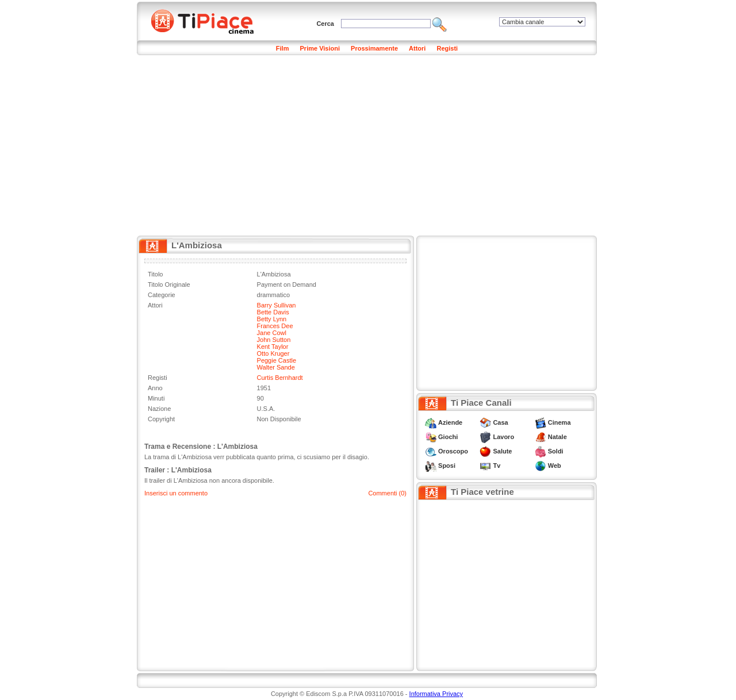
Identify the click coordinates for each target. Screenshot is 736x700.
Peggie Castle (277, 360)
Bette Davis (273, 312)
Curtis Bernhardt (280, 378)
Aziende (450, 422)
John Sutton (274, 340)
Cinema (559, 422)
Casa (500, 422)
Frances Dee (275, 326)
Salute (502, 451)
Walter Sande (276, 367)
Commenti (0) (387, 493)
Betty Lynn (272, 319)
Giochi (448, 437)
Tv (497, 466)
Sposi (447, 466)
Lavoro (503, 437)
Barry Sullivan (277, 305)
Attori (417, 48)
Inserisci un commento (176, 493)
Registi (447, 48)
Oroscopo (453, 451)
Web (555, 466)
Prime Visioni (320, 48)
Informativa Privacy (436, 694)
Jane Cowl (272, 333)
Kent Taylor (273, 347)
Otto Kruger (273, 353)
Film (283, 48)
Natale (557, 437)
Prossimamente (374, 48)
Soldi (556, 451)
